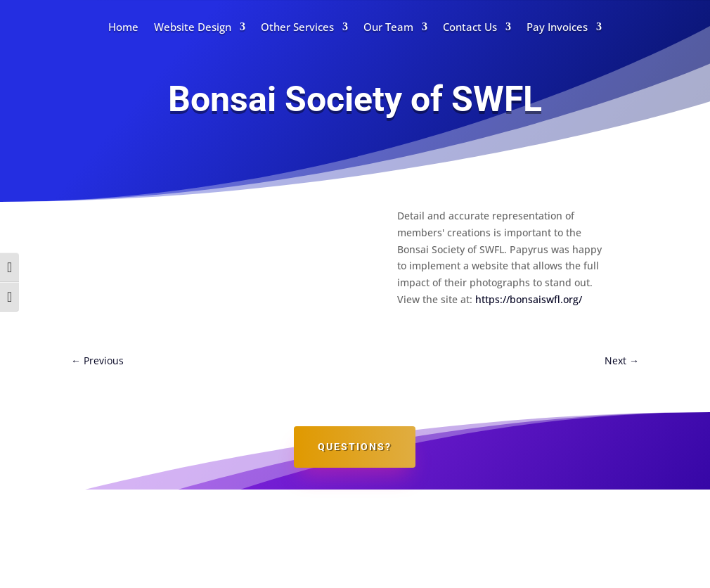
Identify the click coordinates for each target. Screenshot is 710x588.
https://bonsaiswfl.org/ (529, 299)
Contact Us (470, 27)
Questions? (355, 447)
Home (123, 27)
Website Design (193, 27)
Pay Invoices (557, 27)
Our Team (388, 27)
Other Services (297, 27)
